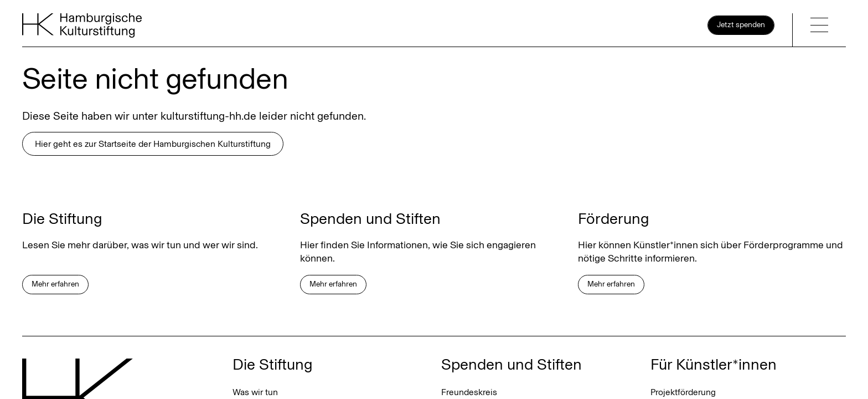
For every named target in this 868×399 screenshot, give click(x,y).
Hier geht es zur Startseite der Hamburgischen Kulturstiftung (153, 144)
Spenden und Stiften (512, 364)
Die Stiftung (273, 364)
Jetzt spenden (741, 25)
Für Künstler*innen (714, 364)
